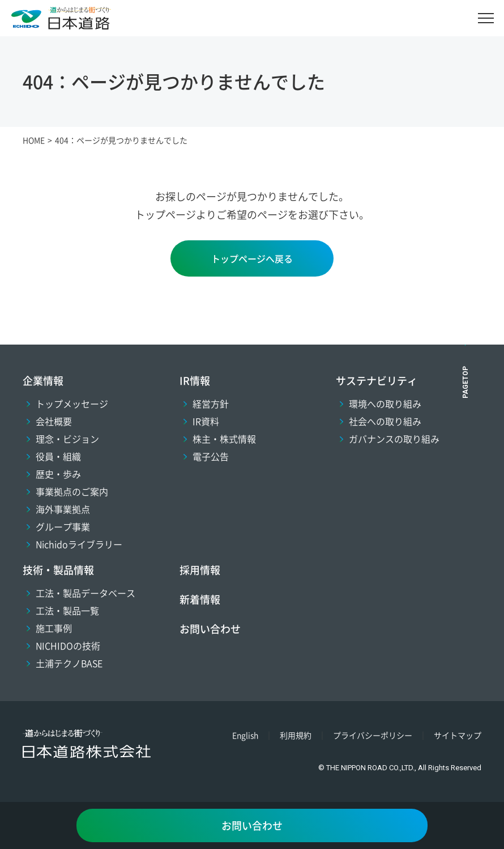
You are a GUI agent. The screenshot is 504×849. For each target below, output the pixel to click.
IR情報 (195, 380)
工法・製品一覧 (67, 610)
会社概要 (54, 421)
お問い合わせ (210, 629)
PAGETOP (465, 382)
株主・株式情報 (224, 439)
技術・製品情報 (58, 570)
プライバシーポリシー (373, 735)
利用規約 (296, 735)
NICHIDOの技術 (68, 646)
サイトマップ (458, 735)
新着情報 (200, 599)
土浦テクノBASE (69, 663)
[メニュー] (486, 18)
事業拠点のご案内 (72, 491)
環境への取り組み (385, 404)
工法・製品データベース (86, 593)
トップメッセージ (72, 404)
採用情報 (200, 570)
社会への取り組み (385, 421)
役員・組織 (58, 456)
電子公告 (211, 456)
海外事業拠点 (63, 509)
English (245, 735)
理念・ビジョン (67, 439)
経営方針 (211, 404)
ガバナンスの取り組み (394, 439)
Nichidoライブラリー (79, 544)
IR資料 (206, 421)
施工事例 (54, 628)
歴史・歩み (58, 474)
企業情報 (43, 380)
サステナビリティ (377, 380)
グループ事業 (63, 527)
